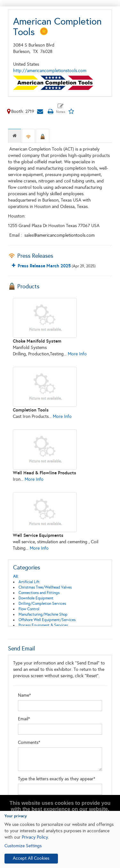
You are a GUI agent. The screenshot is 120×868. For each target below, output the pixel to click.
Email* (24, 719)
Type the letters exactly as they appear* (57, 779)
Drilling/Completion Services (42, 604)
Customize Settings (23, 846)
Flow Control (29, 609)
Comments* (29, 742)
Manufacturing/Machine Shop (43, 614)
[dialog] (60, 839)
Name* (24, 695)
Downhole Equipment (36, 598)
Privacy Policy (35, 837)
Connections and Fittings (39, 593)
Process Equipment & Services (43, 625)
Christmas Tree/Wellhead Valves (45, 587)
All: (16, 576)
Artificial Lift (29, 582)
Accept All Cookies (31, 858)
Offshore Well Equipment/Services (47, 620)
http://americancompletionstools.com (50, 71)
